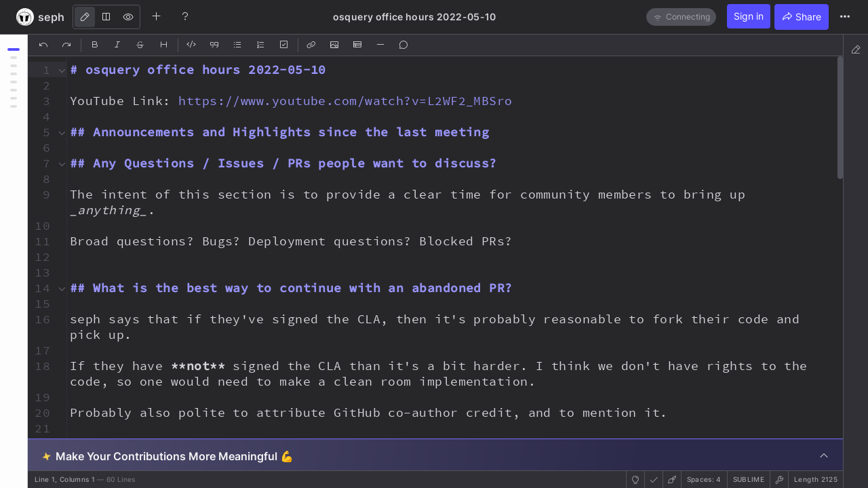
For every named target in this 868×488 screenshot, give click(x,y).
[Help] (185, 16)
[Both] (106, 17)
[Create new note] (157, 16)
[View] (128, 17)
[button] (41, 69)
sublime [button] (749, 479)
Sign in (749, 16)
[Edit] (85, 17)
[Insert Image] (335, 45)
